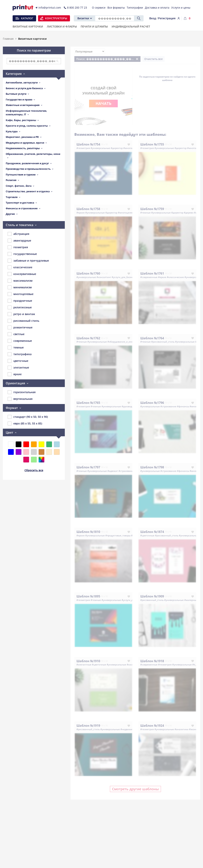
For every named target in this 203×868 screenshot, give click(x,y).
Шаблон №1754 (88, 144)
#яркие (81, 213)
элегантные (18, 368)
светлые (16, 334)
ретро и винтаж (21, 314)
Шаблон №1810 (88, 532)
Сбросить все (34, 470)
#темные (145, 213)
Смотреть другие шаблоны (135, 789)
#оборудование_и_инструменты (126, 342)
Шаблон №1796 (152, 403)
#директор (117, 148)
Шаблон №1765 (88, 403)
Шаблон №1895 (88, 596)
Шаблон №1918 (152, 661)
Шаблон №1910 (88, 661)
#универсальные (100, 148)
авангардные (19, 241)
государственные (22, 254)
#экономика (196, 729)
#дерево (189, 213)
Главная (8, 39)
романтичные (20, 327)
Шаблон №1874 (152, 532)
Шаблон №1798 (152, 467)
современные (20, 341)
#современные (149, 277)
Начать (104, 103)
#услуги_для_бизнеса (124, 277)
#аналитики (181, 729)
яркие (15, 374)
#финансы (183, 406)
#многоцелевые (127, 213)
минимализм (20, 287)
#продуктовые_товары (118, 535)
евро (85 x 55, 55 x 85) (25, 423)
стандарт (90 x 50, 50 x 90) (28, 417)
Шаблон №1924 (152, 726)
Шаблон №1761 (152, 273)
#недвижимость (130, 729)
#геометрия (83, 148)
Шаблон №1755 (152, 144)
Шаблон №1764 (152, 338)
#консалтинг (104, 277)
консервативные (22, 274)
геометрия (18, 247)
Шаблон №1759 (152, 209)
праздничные (20, 301)
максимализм (20, 281)
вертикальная (20, 399)
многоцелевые (21, 294)
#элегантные (84, 665)
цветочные (18, 361)
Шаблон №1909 (152, 596)
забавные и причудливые (28, 261)
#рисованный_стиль (163, 342)
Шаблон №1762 (88, 338)
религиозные (20, 307)
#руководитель (130, 406)
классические (20, 267)
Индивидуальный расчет (131, 27)
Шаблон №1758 (88, 209)
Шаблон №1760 (88, 273)
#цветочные (147, 535)
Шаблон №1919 (88, 726)
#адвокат (113, 471)
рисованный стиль (23, 321)
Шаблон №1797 (88, 467)
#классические (175, 277)
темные (16, 348)
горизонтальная (22, 392)
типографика (20, 354)
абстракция (18, 234)
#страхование (168, 406)
